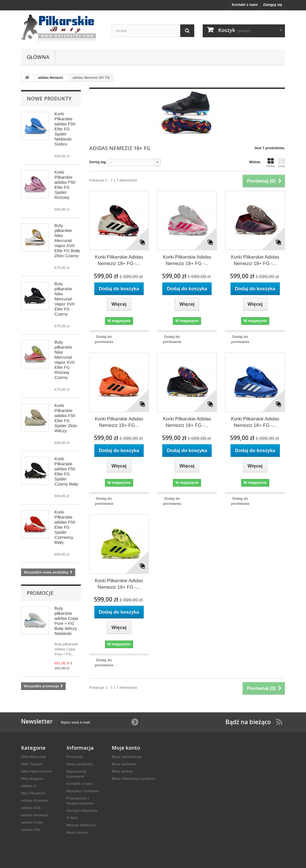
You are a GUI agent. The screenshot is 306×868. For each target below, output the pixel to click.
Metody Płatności (82, 825)
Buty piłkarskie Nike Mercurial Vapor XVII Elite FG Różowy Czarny (64, 360)
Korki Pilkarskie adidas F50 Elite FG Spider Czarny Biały (66, 471)
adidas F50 (30, 830)
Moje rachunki (124, 764)
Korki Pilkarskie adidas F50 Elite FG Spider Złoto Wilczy (66, 418)
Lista (282, 163)
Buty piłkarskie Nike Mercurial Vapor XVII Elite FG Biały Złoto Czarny (67, 240)
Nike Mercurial (34, 757)
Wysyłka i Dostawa (83, 791)
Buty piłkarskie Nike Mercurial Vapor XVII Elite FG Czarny (64, 299)
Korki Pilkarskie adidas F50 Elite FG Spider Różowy (65, 185)
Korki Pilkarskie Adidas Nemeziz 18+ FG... (119, 422)
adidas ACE (31, 808)
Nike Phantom (33, 793)
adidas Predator (35, 801)
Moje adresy (122, 771)
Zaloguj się (273, 5)
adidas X (28, 786)
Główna (38, 57)
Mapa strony (77, 833)
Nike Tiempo (32, 764)
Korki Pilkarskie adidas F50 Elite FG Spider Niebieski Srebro (65, 129)
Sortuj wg (98, 162)
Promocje (40, 593)
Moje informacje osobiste (134, 779)
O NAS (72, 818)
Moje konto (126, 748)
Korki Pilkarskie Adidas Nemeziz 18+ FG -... (119, 260)
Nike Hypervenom (36, 771)
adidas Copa (32, 822)
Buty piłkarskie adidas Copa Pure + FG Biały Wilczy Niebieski (66, 621)
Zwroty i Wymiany (82, 811)
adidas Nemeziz (35, 815)
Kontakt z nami (245, 5)
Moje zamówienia (127, 757)
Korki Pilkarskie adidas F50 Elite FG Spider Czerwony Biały (65, 527)
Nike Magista (32, 779)
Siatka (270, 163)
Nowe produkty (49, 98)
